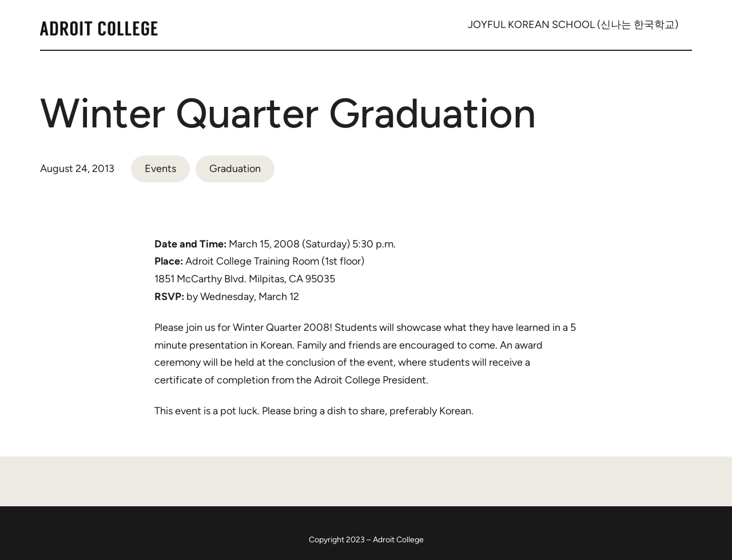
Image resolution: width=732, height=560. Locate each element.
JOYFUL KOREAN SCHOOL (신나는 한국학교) (573, 25)
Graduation (235, 169)
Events (160, 169)
